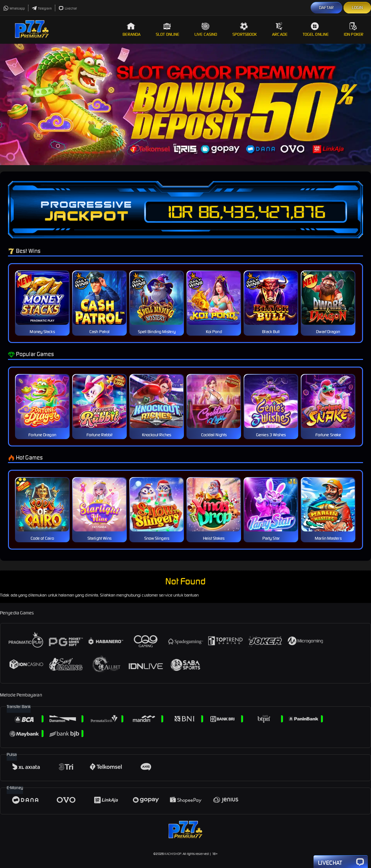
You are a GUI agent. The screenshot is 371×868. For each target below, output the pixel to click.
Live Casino (206, 30)
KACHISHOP (173, 854)
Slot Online (167, 30)
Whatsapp (14, 8)
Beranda (132, 30)
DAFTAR (326, 8)
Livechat (68, 8)
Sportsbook (245, 30)
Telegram (42, 8)
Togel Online (316, 30)
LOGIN (357, 8)
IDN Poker (354, 30)
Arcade (280, 30)
